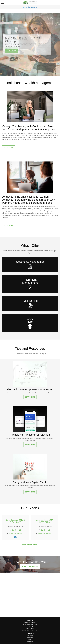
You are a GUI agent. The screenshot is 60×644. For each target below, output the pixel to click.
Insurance (30, 641)
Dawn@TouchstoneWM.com (17, 534)
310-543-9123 (16, 530)
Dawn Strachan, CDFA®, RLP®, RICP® (15, 521)
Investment (30, 637)
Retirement (30, 636)
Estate (30, 639)
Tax (30, 643)
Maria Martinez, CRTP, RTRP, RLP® (44, 521)
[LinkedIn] (15, 537)
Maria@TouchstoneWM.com (46, 534)
